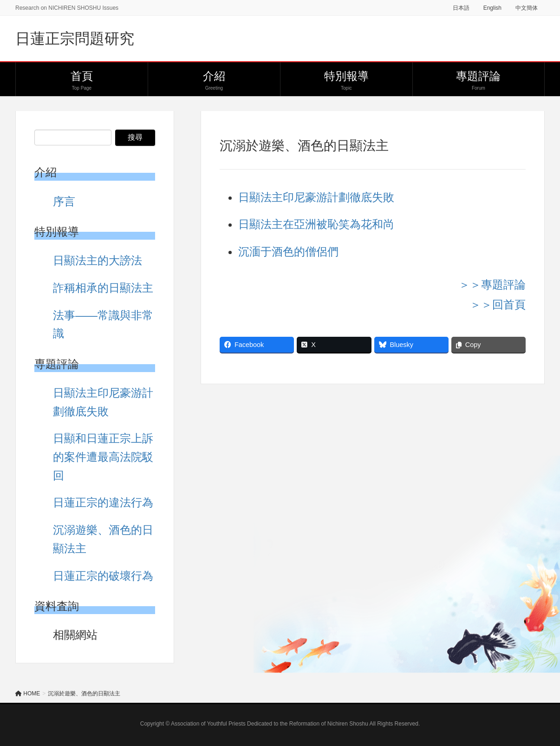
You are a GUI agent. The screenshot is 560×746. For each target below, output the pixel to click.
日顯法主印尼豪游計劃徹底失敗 (316, 197)
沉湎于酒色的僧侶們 (288, 252)
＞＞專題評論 (492, 285)
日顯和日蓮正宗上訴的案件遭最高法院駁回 (103, 457)
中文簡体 (527, 8)
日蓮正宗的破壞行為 (103, 576)
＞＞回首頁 (498, 304)
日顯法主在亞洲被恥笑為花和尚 (316, 224)
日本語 (461, 8)
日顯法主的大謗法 (98, 260)
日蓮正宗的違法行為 (103, 502)
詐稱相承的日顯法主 (103, 288)
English (492, 8)
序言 (64, 201)
